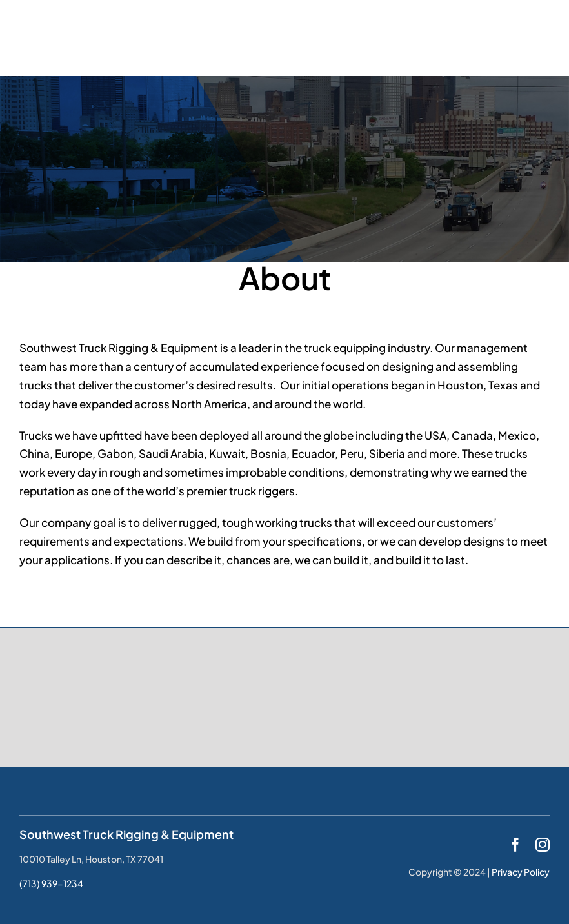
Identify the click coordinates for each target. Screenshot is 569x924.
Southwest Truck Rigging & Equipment (126, 834)
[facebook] (515, 845)
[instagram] (543, 845)
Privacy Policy (521, 872)
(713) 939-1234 (51, 883)
